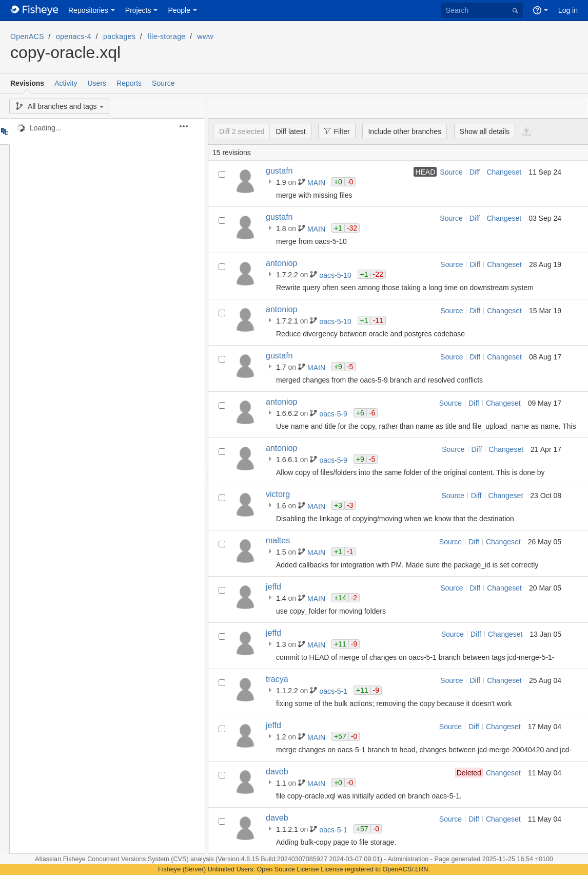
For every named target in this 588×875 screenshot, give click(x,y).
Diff (475, 172)
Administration (408, 859)
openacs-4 (74, 36)
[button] (190, 126)
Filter (334, 131)
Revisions (27, 83)
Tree (4, 131)
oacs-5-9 (334, 414)
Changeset (504, 172)
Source (163, 83)
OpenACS (27, 36)
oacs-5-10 (336, 275)
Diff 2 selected (242, 131)
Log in (568, 10)
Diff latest (290, 131)
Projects (138, 10)
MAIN (317, 183)
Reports (129, 83)
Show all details (485, 131)
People (179, 10)
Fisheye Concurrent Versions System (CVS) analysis (139, 859)
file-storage (166, 36)
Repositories (88, 10)
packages (119, 36)
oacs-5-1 (334, 691)
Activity (66, 83)
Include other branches (404, 131)
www (206, 36)
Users (97, 83)
